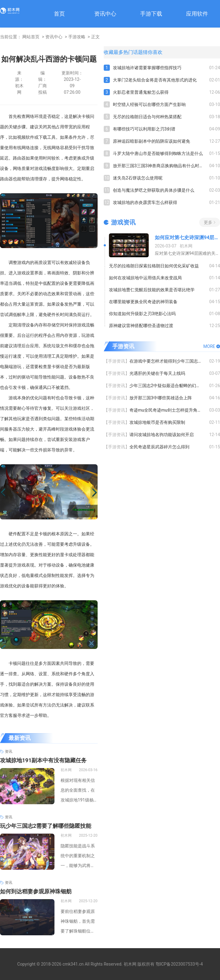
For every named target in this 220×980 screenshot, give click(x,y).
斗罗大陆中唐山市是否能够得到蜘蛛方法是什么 (158, 153)
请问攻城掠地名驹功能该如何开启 (162, 435)
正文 (95, 37)
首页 (59, 14)
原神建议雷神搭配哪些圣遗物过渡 (141, 326)
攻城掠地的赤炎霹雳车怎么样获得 (145, 202)
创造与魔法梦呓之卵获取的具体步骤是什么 (154, 190)
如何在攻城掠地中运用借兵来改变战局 (145, 278)
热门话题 (133, 52)
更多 (208, 222)
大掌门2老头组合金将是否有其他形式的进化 (155, 80)
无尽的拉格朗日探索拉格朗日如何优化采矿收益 (154, 266)
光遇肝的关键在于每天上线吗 (157, 373)
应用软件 (197, 14)
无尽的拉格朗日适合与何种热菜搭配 (147, 117)
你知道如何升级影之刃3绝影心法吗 (142, 314)
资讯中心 (105, 14)
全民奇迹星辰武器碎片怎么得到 (159, 447)
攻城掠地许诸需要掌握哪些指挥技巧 (147, 68)
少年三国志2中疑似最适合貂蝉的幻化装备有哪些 (169, 386)
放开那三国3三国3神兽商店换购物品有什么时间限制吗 (161, 166)
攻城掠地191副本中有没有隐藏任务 (43, 760)
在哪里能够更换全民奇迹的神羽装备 (143, 302)
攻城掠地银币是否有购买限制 (157, 422)
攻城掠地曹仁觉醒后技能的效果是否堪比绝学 (152, 290)
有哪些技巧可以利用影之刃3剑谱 (144, 129)
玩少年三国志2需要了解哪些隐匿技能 (46, 826)
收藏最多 (114, 52)
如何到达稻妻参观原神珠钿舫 (36, 891)
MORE (209, 346)
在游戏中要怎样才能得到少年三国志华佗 (168, 361)
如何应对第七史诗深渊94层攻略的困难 (187, 237)
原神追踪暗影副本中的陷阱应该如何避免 (151, 141)
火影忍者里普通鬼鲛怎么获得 (141, 92)
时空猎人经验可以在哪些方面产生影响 (149, 104)
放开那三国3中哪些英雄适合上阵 (161, 398)
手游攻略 (77, 37)
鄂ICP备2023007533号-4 (179, 964)
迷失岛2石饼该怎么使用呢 (138, 178)
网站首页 (31, 37)
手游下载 (151, 14)
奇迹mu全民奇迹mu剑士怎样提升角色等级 (169, 410)
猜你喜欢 (153, 52)
